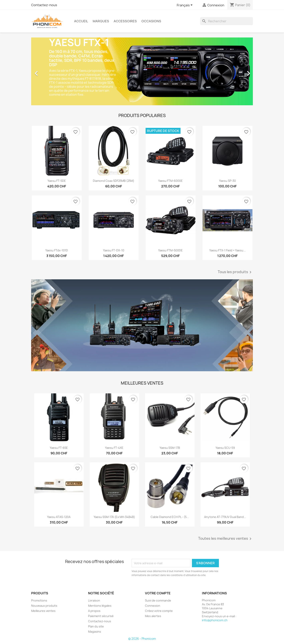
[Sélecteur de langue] (185, 5)
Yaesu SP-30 (227, 181)
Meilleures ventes (43, 611)
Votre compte (158, 593)
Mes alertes (153, 616)
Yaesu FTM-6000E (170, 181)
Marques (101, 21)
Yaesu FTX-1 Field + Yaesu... (227, 250)
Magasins (95, 632)
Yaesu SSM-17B (170, 448)
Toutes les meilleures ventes (225, 539)
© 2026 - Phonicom (142, 639)
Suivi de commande (158, 600)
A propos (94, 611)
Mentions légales (100, 606)
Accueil (81, 21)
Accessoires (125, 21)
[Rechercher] (226, 21)
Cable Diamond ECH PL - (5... (170, 517)
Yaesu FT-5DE (57, 181)
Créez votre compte (159, 611)
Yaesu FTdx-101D (57, 250)
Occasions (151, 21)
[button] (48, 71)
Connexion (153, 606)
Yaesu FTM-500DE (170, 250)
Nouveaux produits (44, 606)
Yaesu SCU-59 (225, 448)
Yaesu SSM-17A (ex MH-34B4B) (114, 517)
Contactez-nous (44, 5)
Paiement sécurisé (101, 616)
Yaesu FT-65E (59, 448)
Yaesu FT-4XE (114, 448)
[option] (142, 71)
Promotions (39, 600)
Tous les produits (235, 272)
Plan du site (96, 626)
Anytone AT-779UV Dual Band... (225, 517)
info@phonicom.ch (215, 620)
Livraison (94, 600)
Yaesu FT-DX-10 (114, 250)
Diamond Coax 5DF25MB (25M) (114, 181)
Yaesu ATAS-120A (59, 517)
